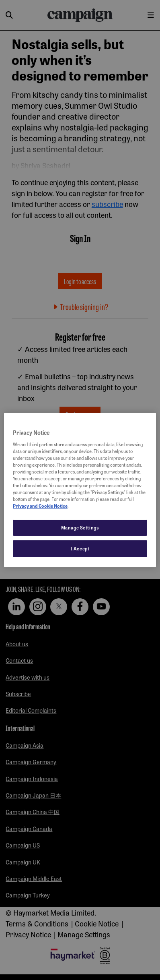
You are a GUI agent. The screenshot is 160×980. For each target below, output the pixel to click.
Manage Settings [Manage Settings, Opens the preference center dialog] (80, 527)
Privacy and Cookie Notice (40, 506)
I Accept (80, 548)
